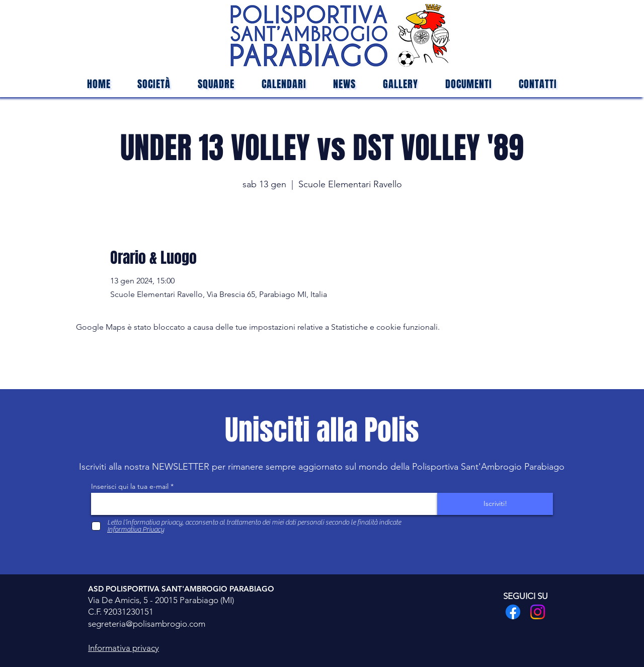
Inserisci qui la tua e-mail (130, 486)
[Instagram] (538, 612)
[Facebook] (513, 612)
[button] (216, 84)
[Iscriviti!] (495, 504)
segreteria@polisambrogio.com (147, 624)
